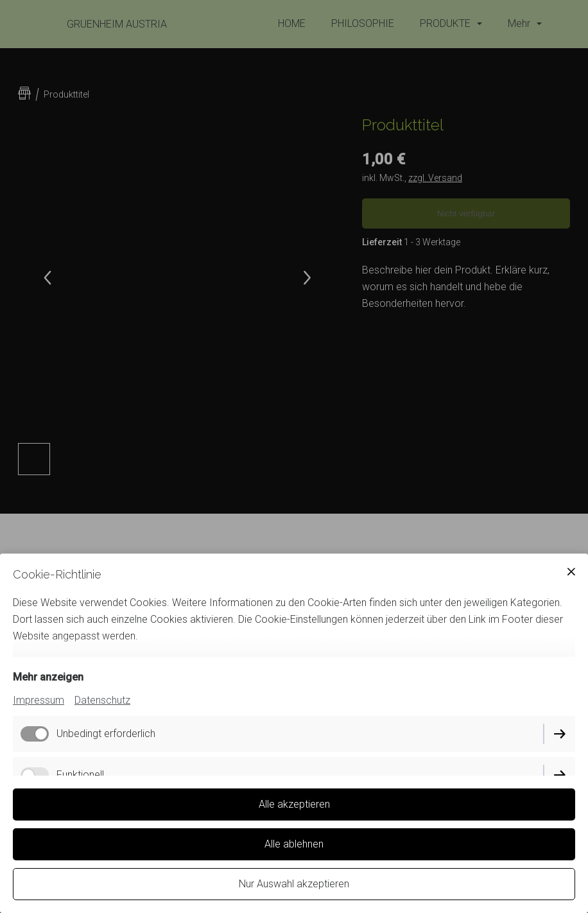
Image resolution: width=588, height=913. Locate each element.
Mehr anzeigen (48, 677)
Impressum (39, 700)
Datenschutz (102, 700)
